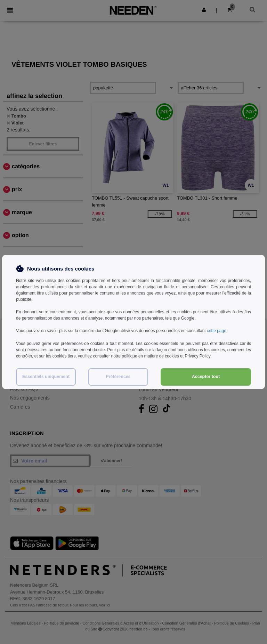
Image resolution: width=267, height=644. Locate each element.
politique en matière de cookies (150, 356)
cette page (217, 331)
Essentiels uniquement (46, 376)
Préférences (118, 376)
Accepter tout (206, 376)
